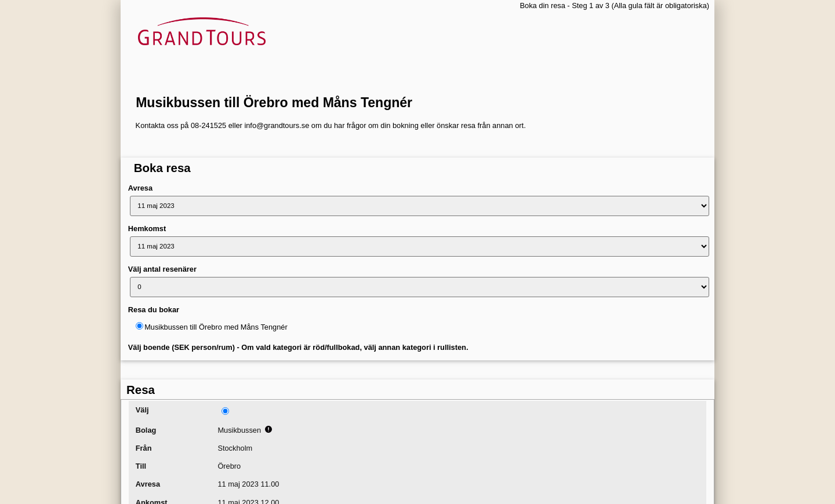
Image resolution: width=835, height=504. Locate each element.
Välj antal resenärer (162, 269)
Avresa (140, 188)
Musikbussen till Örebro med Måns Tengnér (274, 103)
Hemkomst (147, 229)
